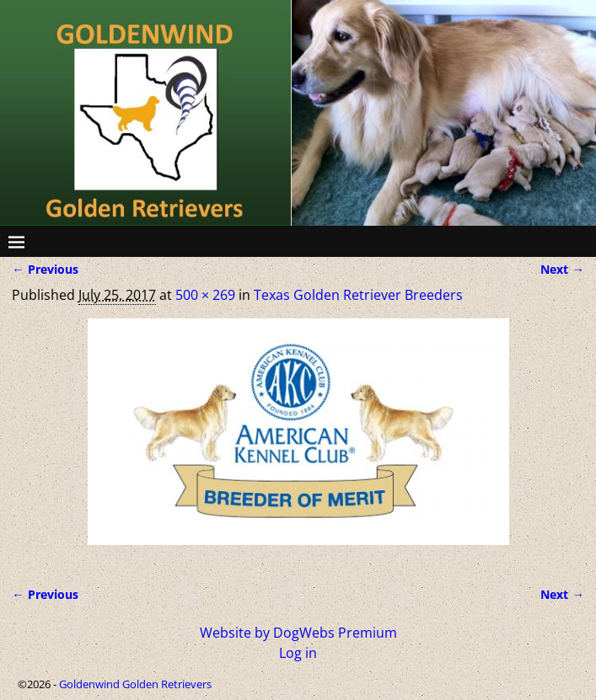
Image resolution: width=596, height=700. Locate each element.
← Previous (45, 269)
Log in (298, 653)
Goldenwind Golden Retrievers (135, 684)
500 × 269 (205, 295)
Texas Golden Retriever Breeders (358, 295)
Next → (562, 269)
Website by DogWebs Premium (298, 633)
